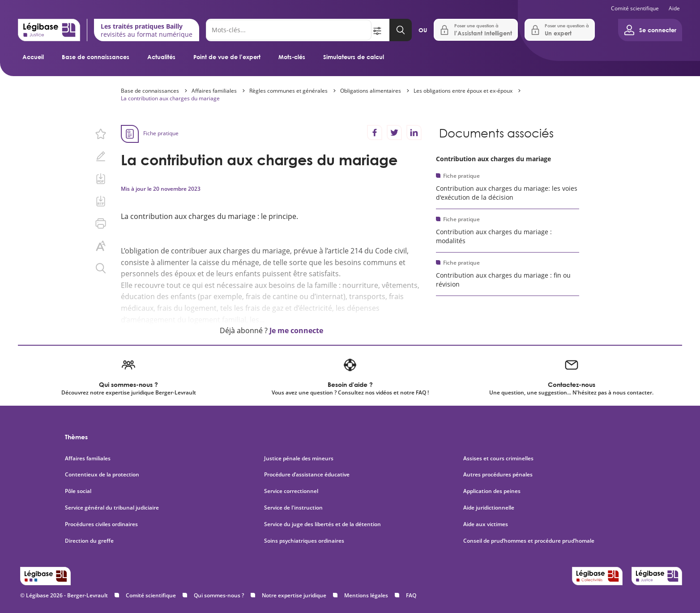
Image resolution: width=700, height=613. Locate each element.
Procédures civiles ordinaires (101, 524)
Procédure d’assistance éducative (307, 475)
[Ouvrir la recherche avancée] (380, 30)
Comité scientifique (635, 8)
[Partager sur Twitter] (394, 133)
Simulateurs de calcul (354, 57)
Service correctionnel (291, 491)
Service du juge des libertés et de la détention (322, 524)
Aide (674, 8)
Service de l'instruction (293, 508)
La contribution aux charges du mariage (170, 98)
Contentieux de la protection (102, 475)
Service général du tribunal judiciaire (112, 508)
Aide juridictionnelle (489, 508)
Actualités (161, 57)
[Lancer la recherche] (401, 30)
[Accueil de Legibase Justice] (49, 30)
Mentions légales (366, 595)
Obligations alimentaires (371, 91)
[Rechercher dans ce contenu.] (101, 268)
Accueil (33, 57)
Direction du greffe (89, 541)
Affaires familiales (214, 91)
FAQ (411, 595)
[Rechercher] (289, 30)
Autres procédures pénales (498, 475)
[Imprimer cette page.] (101, 223)
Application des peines (492, 491)
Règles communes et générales (288, 91)
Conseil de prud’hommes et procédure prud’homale (529, 541)
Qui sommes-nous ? (219, 595)
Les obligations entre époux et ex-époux (463, 91)
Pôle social (78, 491)
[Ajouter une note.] (101, 156)
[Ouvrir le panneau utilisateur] (650, 30)
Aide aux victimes (486, 524)
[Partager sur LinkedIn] (414, 133)
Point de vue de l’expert (227, 57)
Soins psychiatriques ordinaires (304, 541)
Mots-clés (292, 57)
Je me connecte (296, 330)
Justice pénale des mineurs (299, 459)
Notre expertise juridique (294, 595)
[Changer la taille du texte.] (101, 246)
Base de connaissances (96, 57)
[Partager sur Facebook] (375, 133)
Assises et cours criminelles (498, 459)
